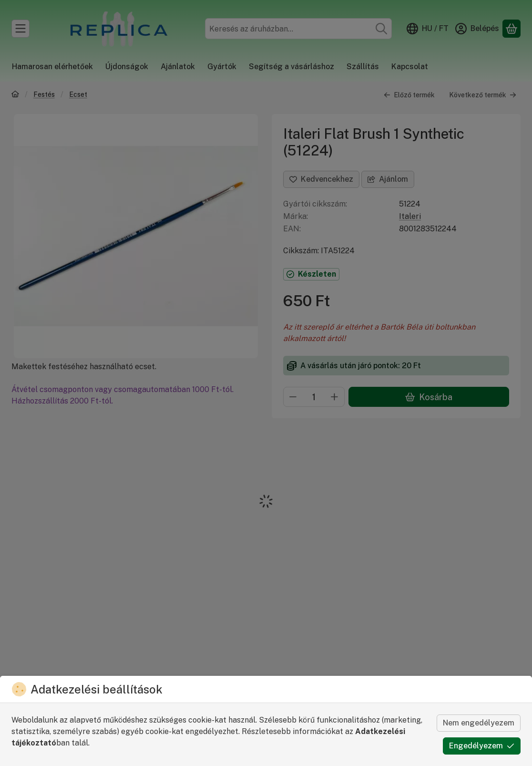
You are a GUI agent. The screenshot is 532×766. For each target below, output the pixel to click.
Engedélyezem (482, 746)
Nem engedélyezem (479, 723)
